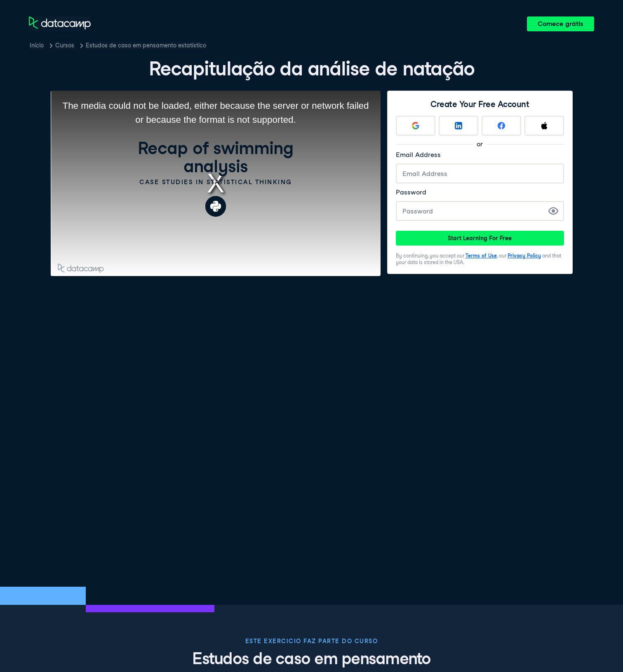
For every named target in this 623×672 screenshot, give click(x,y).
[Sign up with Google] (416, 126)
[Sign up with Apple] (544, 126)
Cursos (65, 45)
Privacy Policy (524, 256)
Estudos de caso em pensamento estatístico (146, 45)
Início (37, 45)
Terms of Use (481, 256)
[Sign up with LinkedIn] (458, 126)
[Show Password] (553, 211)
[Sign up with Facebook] (501, 126)
